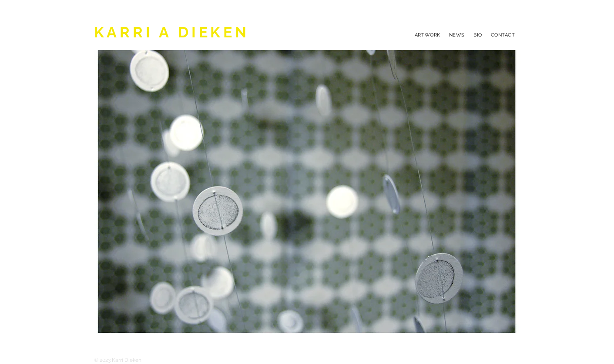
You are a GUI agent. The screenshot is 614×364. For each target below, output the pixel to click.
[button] (307, 192)
